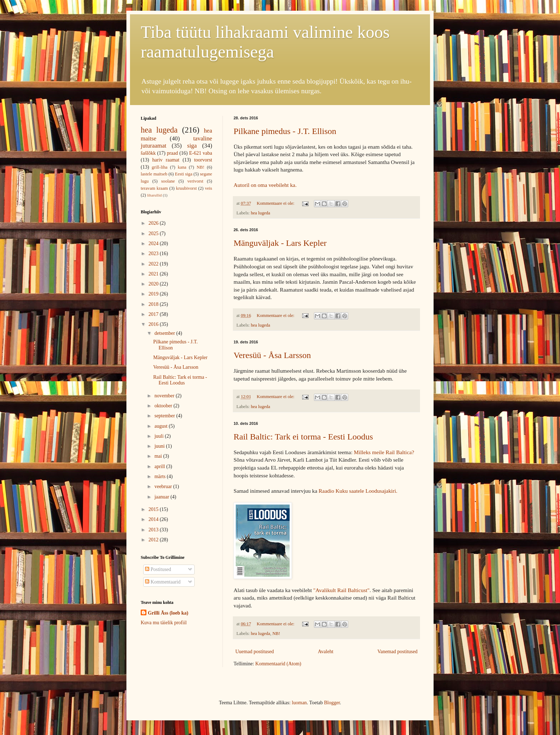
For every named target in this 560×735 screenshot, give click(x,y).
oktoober (164, 406)
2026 (154, 223)
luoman (299, 703)
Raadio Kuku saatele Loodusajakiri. (358, 491)
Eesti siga (184, 174)
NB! (276, 634)
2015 (154, 509)
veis (209, 188)
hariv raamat (166, 160)
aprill (160, 466)
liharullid (154, 195)
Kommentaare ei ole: (276, 203)
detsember (165, 333)
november (165, 396)
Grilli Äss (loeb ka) (168, 613)
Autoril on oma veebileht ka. (265, 185)
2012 (154, 540)
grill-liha (160, 167)
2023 (154, 254)
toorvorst (203, 160)
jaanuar (162, 497)
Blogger (332, 703)
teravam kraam (154, 188)
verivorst (196, 181)
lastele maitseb (154, 174)
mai (159, 456)
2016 (154, 324)
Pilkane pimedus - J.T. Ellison (285, 131)
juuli (159, 436)
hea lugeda (260, 213)
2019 (154, 294)
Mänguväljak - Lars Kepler (280, 243)
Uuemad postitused (255, 652)
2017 (154, 314)
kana (182, 167)
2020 (154, 284)
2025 (154, 234)
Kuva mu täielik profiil (164, 623)
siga (192, 146)
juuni (160, 446)
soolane (168, 181)
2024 (154, 244)
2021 (154, 274)
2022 (154, 264)
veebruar (164, 486)
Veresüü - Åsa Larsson (272, 355)
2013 (154, 530)
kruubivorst (186, 188)
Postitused (158, 569)
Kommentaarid (163, 582)
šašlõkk (148, 153)
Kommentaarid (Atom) (278, 664)
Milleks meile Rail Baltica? (384, 452)
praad (172, 153)
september (165, 416)
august (161, 426)
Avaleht (326, 652)
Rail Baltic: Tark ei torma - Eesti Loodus (303, 437)
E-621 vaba (201, 153)
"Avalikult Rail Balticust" (341, 590)
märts (161, 476)
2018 (154, 304)
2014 (154, 519)
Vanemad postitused (397, 652)
